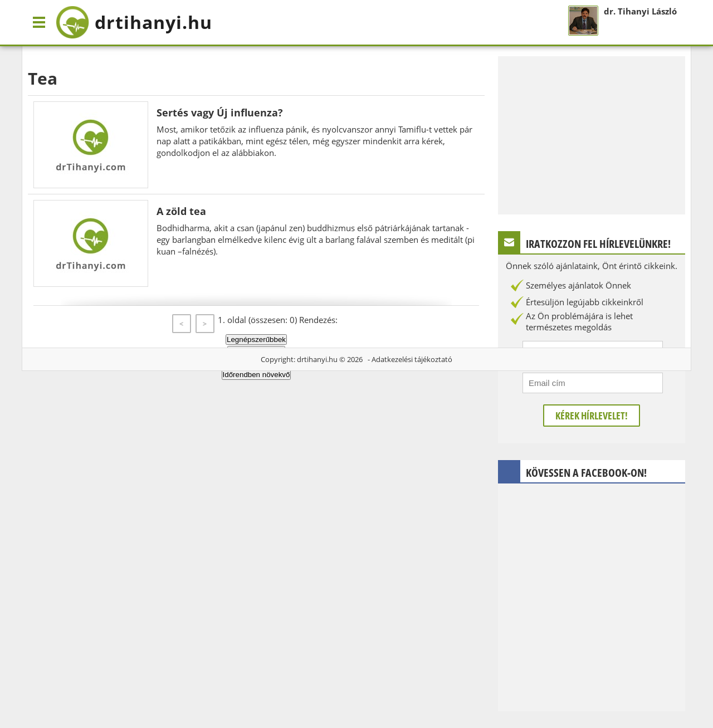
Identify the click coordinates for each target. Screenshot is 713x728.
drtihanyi (134, 22)
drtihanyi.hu (317, 359)
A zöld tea (181, 211)
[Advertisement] (592, 134)
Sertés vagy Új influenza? (220, 113)
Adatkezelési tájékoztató (412, 359)
